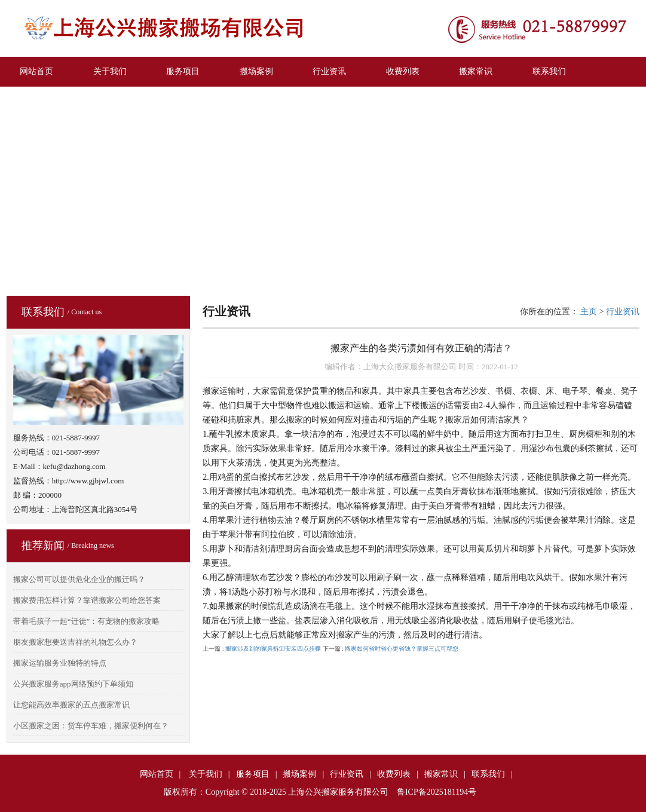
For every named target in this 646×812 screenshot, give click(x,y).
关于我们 (110, 71)
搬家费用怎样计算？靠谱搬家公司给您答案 (87, 600)
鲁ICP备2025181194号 (437, 792)
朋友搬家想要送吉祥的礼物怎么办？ (75, 642)
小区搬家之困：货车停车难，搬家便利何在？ (91, 726)
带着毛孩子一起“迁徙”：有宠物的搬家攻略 (87, 621)
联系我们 (549, 71)
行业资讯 (329, 71)
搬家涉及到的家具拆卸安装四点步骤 (273, 649)
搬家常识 (476, 71)
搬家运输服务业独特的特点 (60, 663)
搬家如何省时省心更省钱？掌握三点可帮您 (402, 649)
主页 (589, 312)
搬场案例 (256, 71)
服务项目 (183, 71)
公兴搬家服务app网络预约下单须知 (73, 684)
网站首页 (36, 71)
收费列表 (403, 71)
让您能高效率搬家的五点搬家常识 (71, 705)
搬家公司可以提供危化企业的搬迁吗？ (79, 579)
